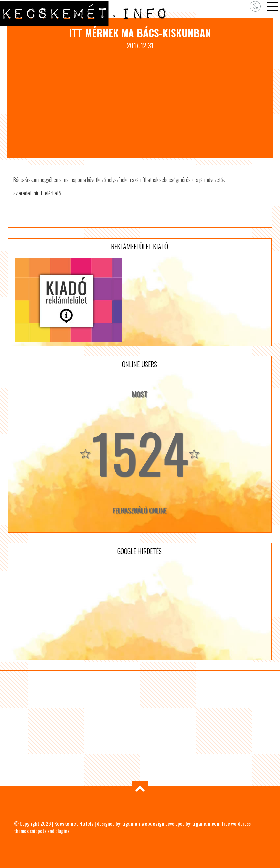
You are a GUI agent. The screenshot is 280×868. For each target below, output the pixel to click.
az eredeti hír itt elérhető (37, 193)
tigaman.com (206, 823)
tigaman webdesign (143, 823)
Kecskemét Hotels (74, 823)
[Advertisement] (140, 101)
